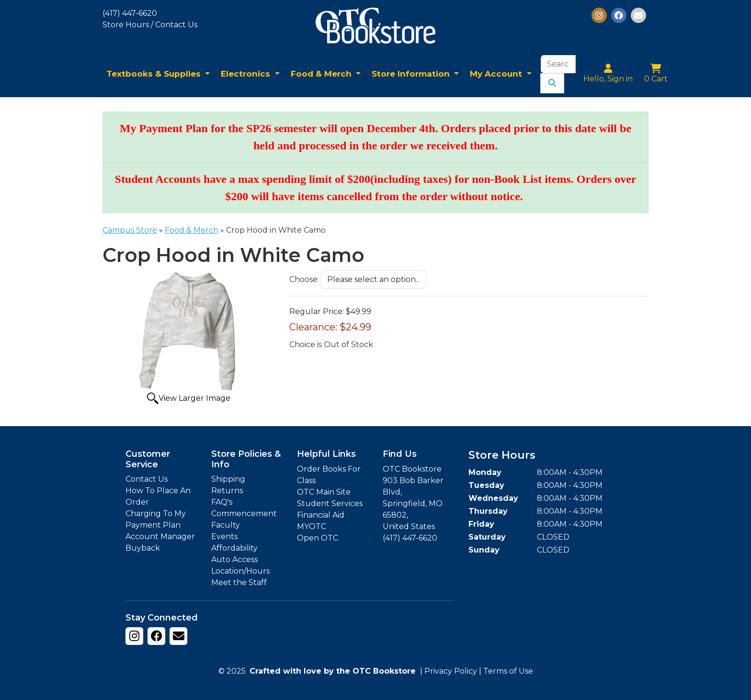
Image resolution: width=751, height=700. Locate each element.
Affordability (234, 548)
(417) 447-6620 (130, 13)
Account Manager (160, 536)
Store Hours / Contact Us (150, 25)
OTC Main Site (324, 492)
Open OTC (318, 538)
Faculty (226, 525)
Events (224, 536)
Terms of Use (508, 671)
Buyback (143, 548)
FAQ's (222, 502)
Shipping (228, 479)
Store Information (412, 74)
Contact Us (147, 479)
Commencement (244, 514)
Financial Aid (321, 515)
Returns (227, 491)
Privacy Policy (451, 671)
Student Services (330, 503)
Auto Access (234, 559)
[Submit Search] (552, 83)
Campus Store (130, 230)
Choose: (304, 279)
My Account (497, 74)
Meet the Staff (239, 582)
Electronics (247, 74)
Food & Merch (322, 74)
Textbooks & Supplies (155, 74)
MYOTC (312, 526)
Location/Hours (240, 571)
